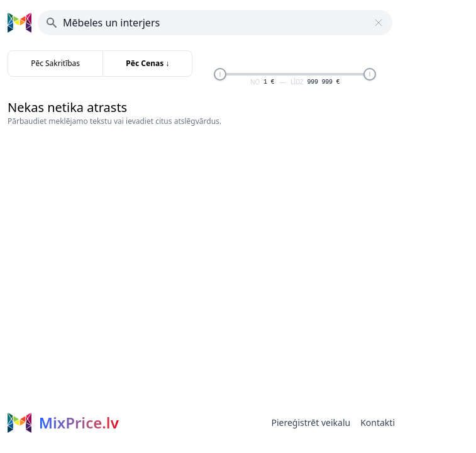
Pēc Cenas (147, 63)
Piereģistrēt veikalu (311, 422)
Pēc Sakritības (55, 63)
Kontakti (378, 422)
